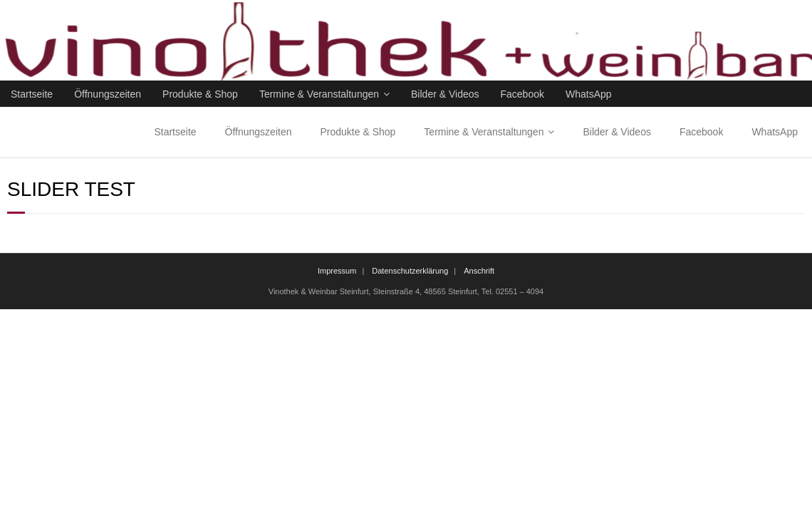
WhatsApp (589, 94)
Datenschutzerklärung (410, 271)
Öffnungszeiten (108, 94)
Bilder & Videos (445, 94)
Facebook (522, 94)
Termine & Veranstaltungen (319, 94)
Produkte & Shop (200, 94)
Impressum (337, 271)
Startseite (32, 94)
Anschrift (479, 271)
